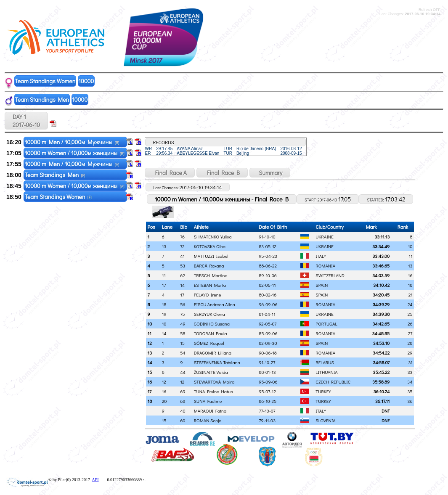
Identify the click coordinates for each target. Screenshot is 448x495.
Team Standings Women (45, 81)
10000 (86, 81)
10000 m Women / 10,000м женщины (75, 153)
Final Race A (170, 173)
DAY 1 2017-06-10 (26, 121)
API (95, 480)
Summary (270, 173)
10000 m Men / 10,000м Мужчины (72, 142)
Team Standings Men (42, 99)
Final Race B (222, 173)
